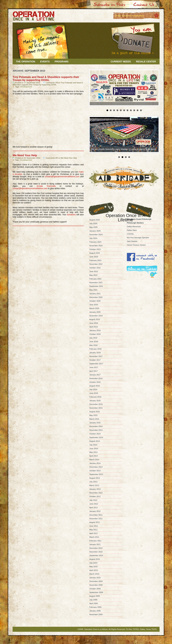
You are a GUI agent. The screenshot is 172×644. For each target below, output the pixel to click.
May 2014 (93, 452)
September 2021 (96, 286)
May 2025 (93, 227)
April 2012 (94, 508)
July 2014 (93, 445)
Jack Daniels (132, 241)
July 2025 (93, 223)
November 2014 (96, 430)
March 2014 (94, 460)
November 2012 (96, 493)
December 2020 (96, 297)
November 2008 (96, 614)
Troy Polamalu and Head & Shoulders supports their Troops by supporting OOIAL (46, 79)
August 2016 (95, 386)
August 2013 (95, 478)
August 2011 (95, 522)
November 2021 (96, 283)
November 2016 (96, 378)
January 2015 (95, 423)
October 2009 (95, 589)
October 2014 (95, 434)
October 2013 (95, 471)
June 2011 (94, 526)
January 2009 (95, 611)
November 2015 (96, 408)
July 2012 (93, 500)
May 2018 (93, 345)
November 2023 (96, 246)
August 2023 (95, 253)
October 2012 (95, 496)
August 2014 (95, 441)
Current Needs (121, 62)
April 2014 (94, 456)
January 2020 (95, 312)
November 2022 (96, 264)
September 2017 (96, 364)
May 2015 (93, 415)
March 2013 (94, 485)
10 (138, 110)
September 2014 (96, 437)
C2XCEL (130, 234)
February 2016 (95, 397)
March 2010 (94, 574)
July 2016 (93, 389)
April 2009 (94, 603)
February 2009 (95, 607)
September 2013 (96, 474)
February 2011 (95, 541)
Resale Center (146, 62)
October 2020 (95, 301)
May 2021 (93, 290)
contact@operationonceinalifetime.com (62, 177)
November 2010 (96, 552)
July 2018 (93, 338)
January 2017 (95, 375)
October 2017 (95, 360)
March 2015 (94, 419)
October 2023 (95, 249)
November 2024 (96, 235)
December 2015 (96, 404)
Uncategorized (26, 87)
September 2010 (96, 555)
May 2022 (93, 275)
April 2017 (94, 371)
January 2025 (95, 231)
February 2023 (95, 260)
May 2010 (93, 567)
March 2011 (94, 537)
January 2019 (95, 330)
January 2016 (95, 401)
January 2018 (95, 353)
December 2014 (96, 426)
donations (71, 215)
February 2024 (95, 242)
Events (45, 62)
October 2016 (95, 382)
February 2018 (95, 349)
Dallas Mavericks (134, 227)
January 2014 (95, 463)
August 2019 (95, 319)
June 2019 (94, 323)
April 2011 (94, 533)
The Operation (26, 62)
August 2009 (95, 596)
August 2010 (95, 559)
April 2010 (94, 570)
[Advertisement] (143, 295)
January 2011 (95, 544)
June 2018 (94, 342)
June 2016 (94, 393)
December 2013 (96, 467)
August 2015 (95, 412)
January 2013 (95, 489)
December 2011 (96, 515)
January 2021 (95, 294)
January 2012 (95, 511)
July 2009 (93, 600)
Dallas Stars (132, 230)
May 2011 (93, 530)
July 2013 (93, 482)
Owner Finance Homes (136, 245)
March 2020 (94, 308)
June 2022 (94, 271)
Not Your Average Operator (138, 238)
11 (141, 110)
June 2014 (94, 449)
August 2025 (95, 220)
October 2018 (95, 334)
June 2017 (94, 367)
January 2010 (95, 578)
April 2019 (94, 327)
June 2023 (94, 257)
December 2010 (96, 548)
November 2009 (96, 585)
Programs (61, 62)
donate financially (46, 186)
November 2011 (96, 519)
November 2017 (96, 356)
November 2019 (96, 316)
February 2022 (95, 279)
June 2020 (94, 305)
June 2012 (94, 504)
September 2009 (96, 592)
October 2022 (95, 268)
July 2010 (93, 563)
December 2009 (96, 581)
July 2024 (93, 238)
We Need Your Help (25, 155)
